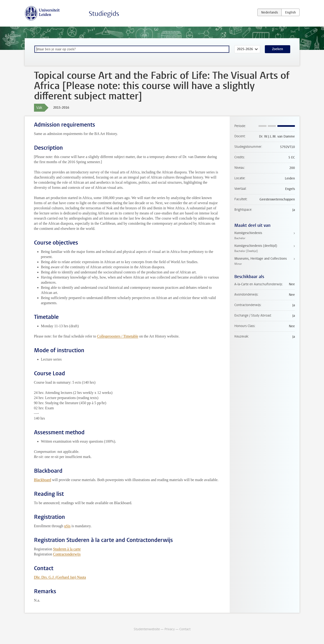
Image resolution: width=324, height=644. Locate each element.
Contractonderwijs (67, 554)
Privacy (170, 629)
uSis (67, 526)
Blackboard (43, 480)
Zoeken (278, 49)
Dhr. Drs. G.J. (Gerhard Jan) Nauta (60, 577)
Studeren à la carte (67, 549)
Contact (185, 629)
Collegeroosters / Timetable (118, 336)
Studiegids (104, 14)
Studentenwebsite (147, 629)
